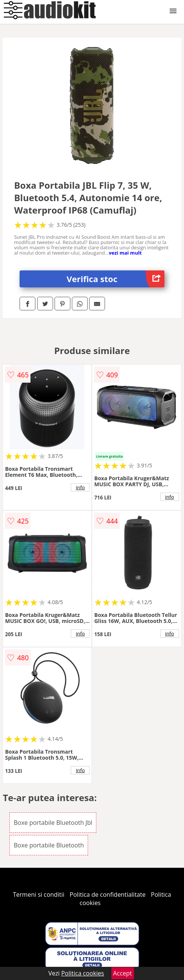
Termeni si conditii (39, 895)
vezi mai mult (125, 253)
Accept (123, 973)
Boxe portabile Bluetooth (49, 845)
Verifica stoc (116, 279)
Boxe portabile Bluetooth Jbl (53, 823)
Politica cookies (83, 973)
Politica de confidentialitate (108, 895)
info (81, 487)
